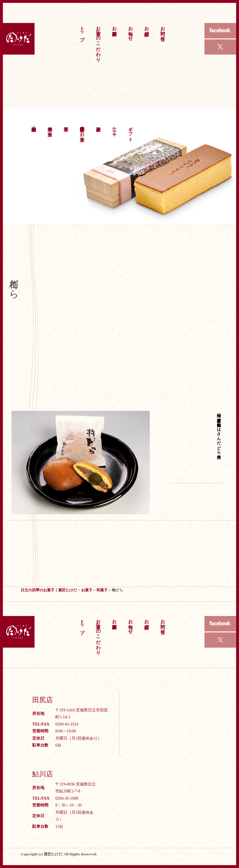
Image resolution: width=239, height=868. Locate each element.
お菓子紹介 (114, 26)
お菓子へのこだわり (98, 41)
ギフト (131, 131)
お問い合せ (163, 31)
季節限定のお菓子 (82, 129)
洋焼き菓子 (50, 126)
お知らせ (131, 31)
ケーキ (114, 129)
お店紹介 (147, 26)
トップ (82, 31)
